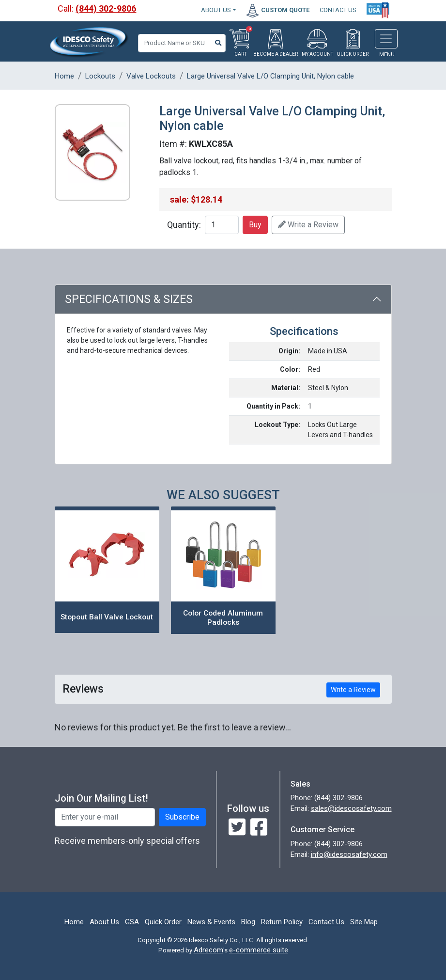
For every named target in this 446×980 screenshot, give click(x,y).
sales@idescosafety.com (351, 808)
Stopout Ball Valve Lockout (107, 617)
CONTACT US (338, 10)
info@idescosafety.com (349, 854)
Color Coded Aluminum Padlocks (223, 618)
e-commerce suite (259, 950)
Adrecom (208, 950)
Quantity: (184, 225)
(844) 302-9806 (106, 8)
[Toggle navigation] (386, 39)
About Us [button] (216, 10)
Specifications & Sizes (129, 299)
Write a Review (308, 225)
